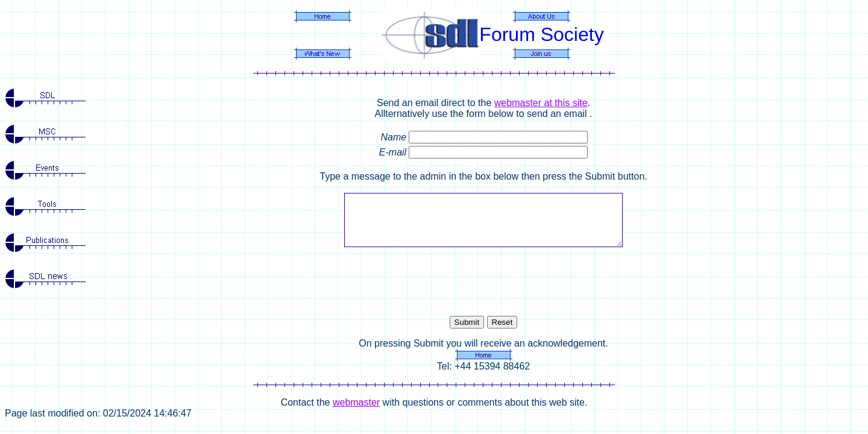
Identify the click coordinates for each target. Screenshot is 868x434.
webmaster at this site (541, 103)
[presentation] (483, 281)
